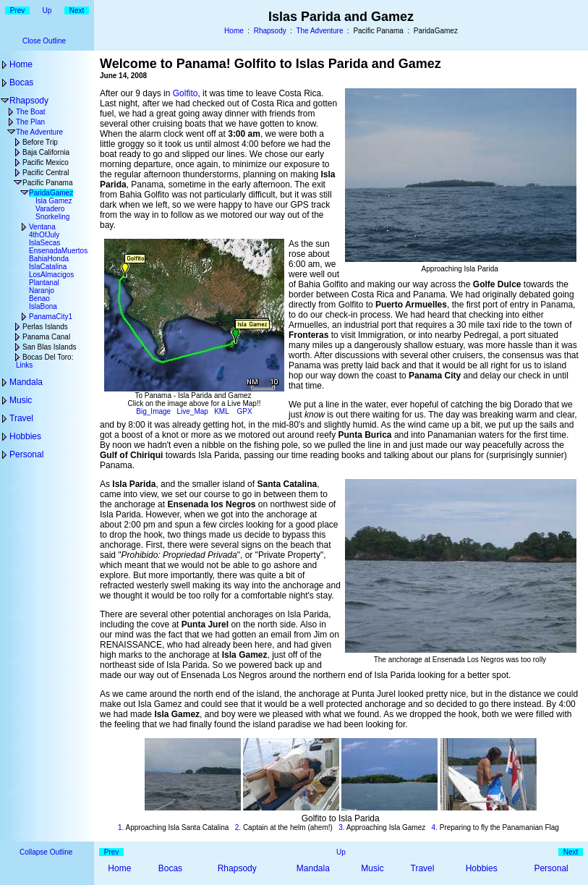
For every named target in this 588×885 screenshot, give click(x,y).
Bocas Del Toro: (48, 357)
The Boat (31, 112)
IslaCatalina (48, 267)
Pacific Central (46, 173)
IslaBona (43, 306)
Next (77, 10)
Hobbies (25, 436)
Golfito (186, 93)
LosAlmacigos (51, 275)
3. (341, 827)
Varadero (50, 209)
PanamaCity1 (51, 317)
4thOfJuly (44, 235)
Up (47, 10)
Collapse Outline (46, 852)
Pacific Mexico (46, 162)
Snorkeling (52, 217)
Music (21, 400)
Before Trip (40, 142)
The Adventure (319, 31)
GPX (245, 411)
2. (238, 827)
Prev (18, 10)
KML (221, 411)
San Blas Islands (50, 347)
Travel (21, 418)
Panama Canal (46, 337)
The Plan (30, 122)
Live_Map (193, 411)
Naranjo (42, 291)
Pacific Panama (47, 183)
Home (234, 31)
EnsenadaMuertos (58, 251)
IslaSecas (44, 243)
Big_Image (153, 411)
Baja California (46, 152)
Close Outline (44, 41)
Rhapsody (270, 31)
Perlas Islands (45, 327)
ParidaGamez (51, 193)
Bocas (21, 82)
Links (24, 365)
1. (121, 827)
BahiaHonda (49, 259)
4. (435, 827)
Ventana (42, 227)
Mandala (26, 382)
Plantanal (44, 283)
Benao (39, 298)
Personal (26, 454)
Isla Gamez (54, 201)
